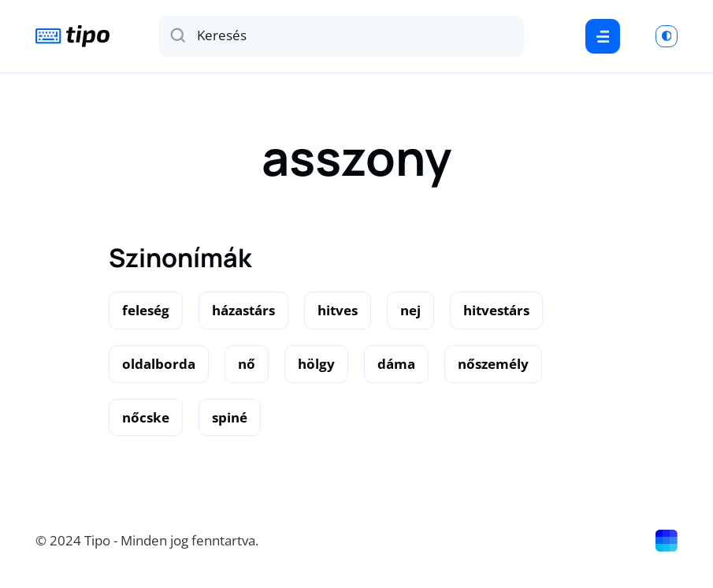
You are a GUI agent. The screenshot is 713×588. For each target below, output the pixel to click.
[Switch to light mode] (667, 36)
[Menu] (602, 36)
